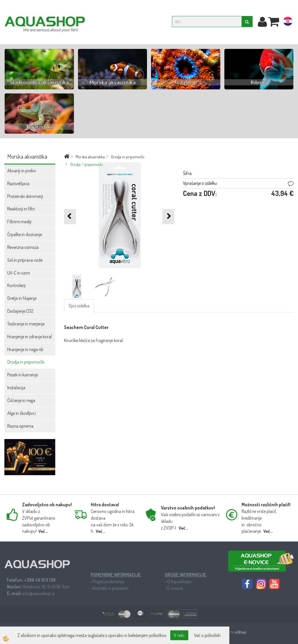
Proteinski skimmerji (25, 196)
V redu (179, 635)
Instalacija (16, 388)
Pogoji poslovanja (108, 581)
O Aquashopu (179, 581)
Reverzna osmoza (23, 247)
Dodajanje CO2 (20, 311)
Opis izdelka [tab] (79, 306)
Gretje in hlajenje (22, 298)
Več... (43, 531)
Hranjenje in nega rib (25, 349)
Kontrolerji (16, 285)
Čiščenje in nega (21, 400)
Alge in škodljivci (22, 413)
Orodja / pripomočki (86, 164)
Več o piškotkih (207, 635)
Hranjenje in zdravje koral (30, 337)
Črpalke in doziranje (25, 234)
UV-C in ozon (19, 273)
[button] (168, 216)
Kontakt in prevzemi (111, 588)
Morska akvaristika (90, 157)
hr (288, 22)
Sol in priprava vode (25, 260)
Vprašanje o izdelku (200, 183)
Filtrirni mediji (19, 222)
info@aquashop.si (38, 593)
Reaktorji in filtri (21, 209)
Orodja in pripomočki (26, 362)
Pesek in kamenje (23, 375)
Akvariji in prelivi (22, 171)
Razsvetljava (18, 183)
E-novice (175, 588)
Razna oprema (20, 426)
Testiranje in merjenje (26, 324)
